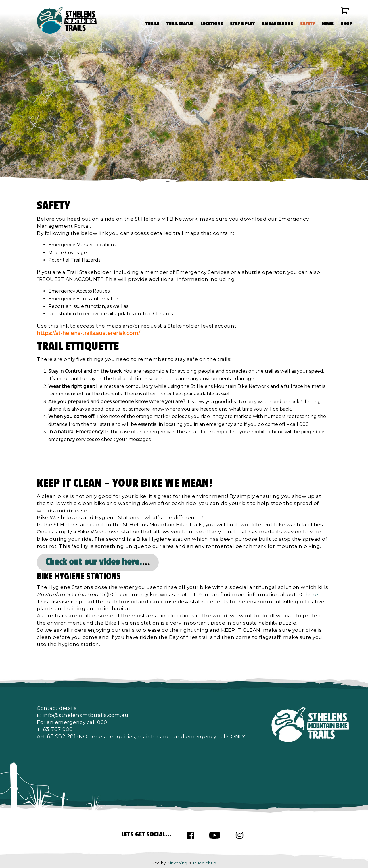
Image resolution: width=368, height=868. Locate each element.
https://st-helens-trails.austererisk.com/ (89, 333)
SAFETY (307, 24)
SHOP (346, 24)
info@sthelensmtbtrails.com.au (86, 715)
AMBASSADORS (277, 24)
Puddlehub (205, 863)
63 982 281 (61, 736)
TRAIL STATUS (180, 24)
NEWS (328, 24)
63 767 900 (58, 729)
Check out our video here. (94, 562)
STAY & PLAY (242, 24)
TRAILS (152, 24)
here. (312, 594)
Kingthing (177, 863)
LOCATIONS (212, 24)
